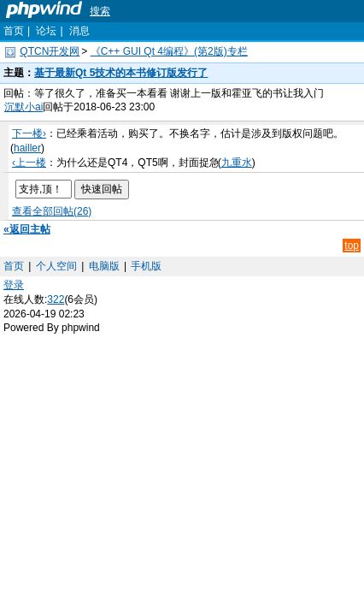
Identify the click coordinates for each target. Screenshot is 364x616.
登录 (14, 285)
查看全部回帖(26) (52, 211)
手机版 (146, 266)
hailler (27, 148)
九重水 (237, 163)
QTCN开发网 (50, 51)
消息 (79, 31)
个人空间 (56, 266)
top (352, 246)
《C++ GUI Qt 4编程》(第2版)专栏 (169, 51)
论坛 (46, 31)
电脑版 (104, 266)
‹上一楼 (29, 163)
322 (56, 299)
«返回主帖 (27, 229)
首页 (14, 31)
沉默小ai (23, 107)
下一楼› (29, 133)
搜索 (100, 11)
